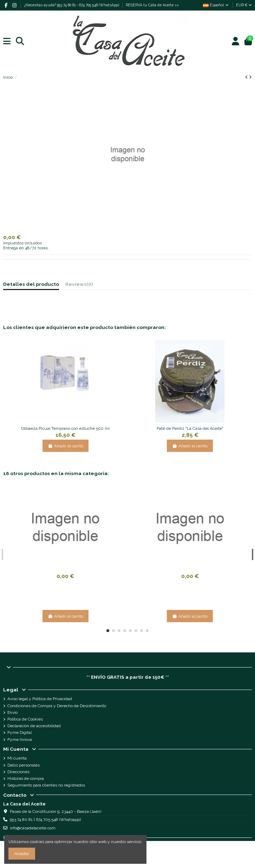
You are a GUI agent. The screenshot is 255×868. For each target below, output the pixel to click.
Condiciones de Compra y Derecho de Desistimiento (57, 706)
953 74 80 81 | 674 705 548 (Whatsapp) (45, 820)
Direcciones (18, 772)
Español (216, 5)
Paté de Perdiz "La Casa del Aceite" (190, 428)
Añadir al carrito (66, 446)
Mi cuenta (17, 758)
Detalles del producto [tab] (31, 284)
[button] (108, 631)
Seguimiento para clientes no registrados (46, 785)
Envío (12, 712)
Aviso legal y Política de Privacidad (40, 699)
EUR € (244, 5)
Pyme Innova (20, 739)
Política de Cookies (25, 719)
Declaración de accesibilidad (34, 726)
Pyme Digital (19, 732)
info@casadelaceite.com (33, 828)
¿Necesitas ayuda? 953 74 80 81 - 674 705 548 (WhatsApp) (72, 5)
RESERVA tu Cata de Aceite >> (152, 5)
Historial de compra (26, 778)
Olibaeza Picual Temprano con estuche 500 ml (65, 428)
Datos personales (24, 765)
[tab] (79, 285)
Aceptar (22, 854)
